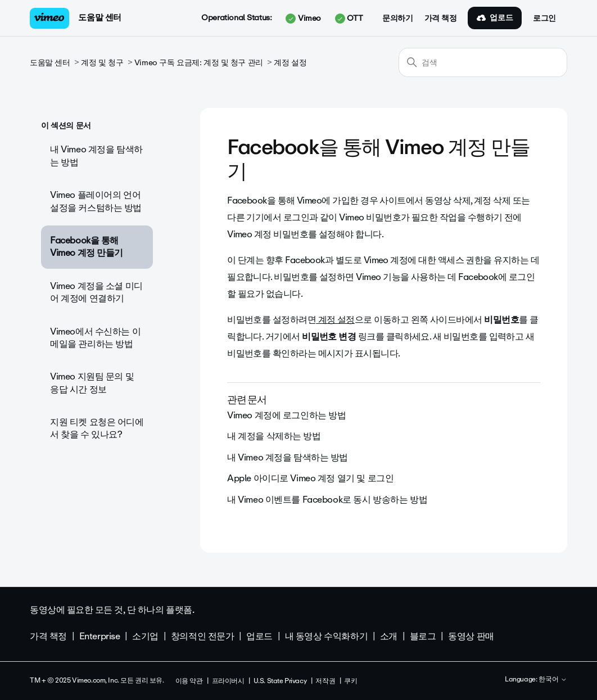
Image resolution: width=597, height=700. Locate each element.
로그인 (544, 19)
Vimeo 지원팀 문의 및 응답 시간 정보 (92, 383)
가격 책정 (441, 19)
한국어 (553, 680)
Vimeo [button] (303, 19)
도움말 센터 (99, 17)
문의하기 (397, 19)
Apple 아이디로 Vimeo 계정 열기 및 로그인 (310, 478)
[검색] (483, 62)
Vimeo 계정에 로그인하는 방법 (286, 415)
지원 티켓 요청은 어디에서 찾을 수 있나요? (97, 428)
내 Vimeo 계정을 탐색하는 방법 (96, 155)
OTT (349, 19)
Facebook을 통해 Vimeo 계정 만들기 (87, 247)
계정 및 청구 (102, 63)
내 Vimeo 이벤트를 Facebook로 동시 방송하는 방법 (327, 500)
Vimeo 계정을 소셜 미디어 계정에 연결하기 (96, 292)
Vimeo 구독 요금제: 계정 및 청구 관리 (199, 63)
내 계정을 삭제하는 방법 (274, 436)
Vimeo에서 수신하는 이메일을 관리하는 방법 (95, 338)
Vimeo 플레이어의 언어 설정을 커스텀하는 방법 (96, 201)
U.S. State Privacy (280, 681)
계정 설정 (290, 63)
